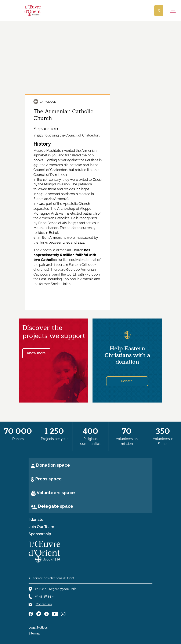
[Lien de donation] (159, 11)
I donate (36, 520)
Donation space (53, 465)
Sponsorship (40, 534)
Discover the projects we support (54, 332)
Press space (48, 479)
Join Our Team (41, 527)
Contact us (44, 604)
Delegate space (55, 506)
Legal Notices (38, 627)
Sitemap (34, 633)
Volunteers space (56, 493)
